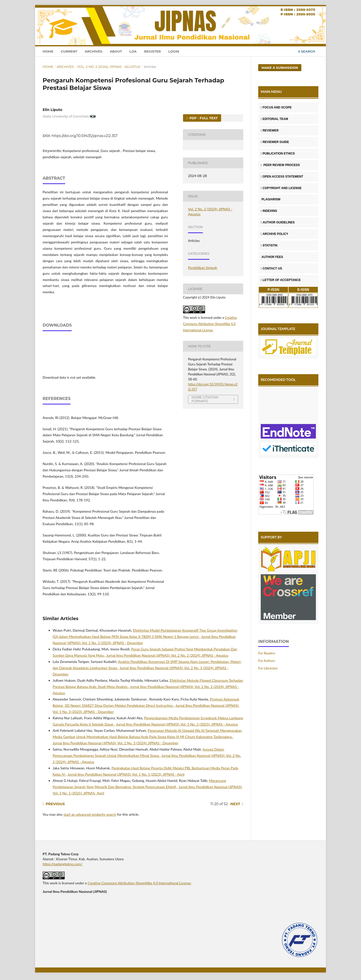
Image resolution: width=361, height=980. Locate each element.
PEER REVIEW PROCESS (280, 165)
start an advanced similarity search (90, 814)
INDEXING (269, 211)
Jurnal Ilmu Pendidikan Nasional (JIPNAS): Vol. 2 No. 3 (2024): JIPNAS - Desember (115, 743)
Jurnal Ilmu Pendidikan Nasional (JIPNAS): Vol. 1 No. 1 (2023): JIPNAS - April (126, 774)
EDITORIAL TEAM (274, 119)
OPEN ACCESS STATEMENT (282, 177)
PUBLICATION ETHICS (278, 154)
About (116, 51)
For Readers (267, 653)
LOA (133, 51)
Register (152, 51)
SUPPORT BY (271, 537)
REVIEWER (270, 130)
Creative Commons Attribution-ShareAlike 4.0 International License (210, 324)
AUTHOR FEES (272, 257)
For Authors (267, 661)
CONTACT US (271, 268)
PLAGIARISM (270, 199)
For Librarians (268, 668)
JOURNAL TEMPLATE (278, 329)
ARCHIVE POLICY (274, 234)
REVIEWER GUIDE (275, 142)
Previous (55, 804)
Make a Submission (280, 68)
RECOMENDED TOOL (278, 380)
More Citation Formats (205, 399)
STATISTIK (269, 245)
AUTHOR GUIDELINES (278, 222)
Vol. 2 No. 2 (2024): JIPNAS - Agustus (109, 67)
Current (69, 51)
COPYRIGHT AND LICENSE (281, 188)
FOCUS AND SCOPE (276, 107)
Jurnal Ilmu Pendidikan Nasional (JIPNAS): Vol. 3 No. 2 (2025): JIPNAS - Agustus (177, 724)
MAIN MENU (271, 92)
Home (48, 51)
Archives (94, 51)
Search (307, 51)
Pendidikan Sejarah (203, 268)
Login (174, 51)
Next (235, 804)
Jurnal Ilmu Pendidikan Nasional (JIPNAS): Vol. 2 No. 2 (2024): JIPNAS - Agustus (167, 655)
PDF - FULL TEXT (203, 118)
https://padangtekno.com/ (63, 864)
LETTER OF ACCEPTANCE (281, 280)
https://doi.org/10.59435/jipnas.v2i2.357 (85, 136)
